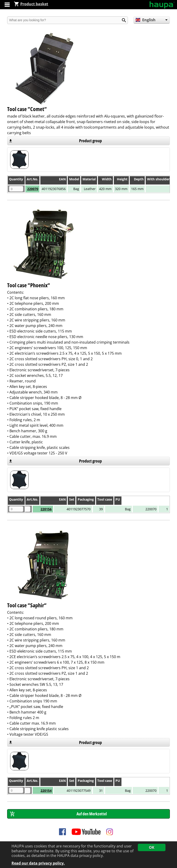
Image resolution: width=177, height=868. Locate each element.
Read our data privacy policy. (38, 863)
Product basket (31, 4)
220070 (33, 189)
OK (152, 847)
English (146, 20)
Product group (90, 141)
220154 (38, 791)
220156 (38, 509)
